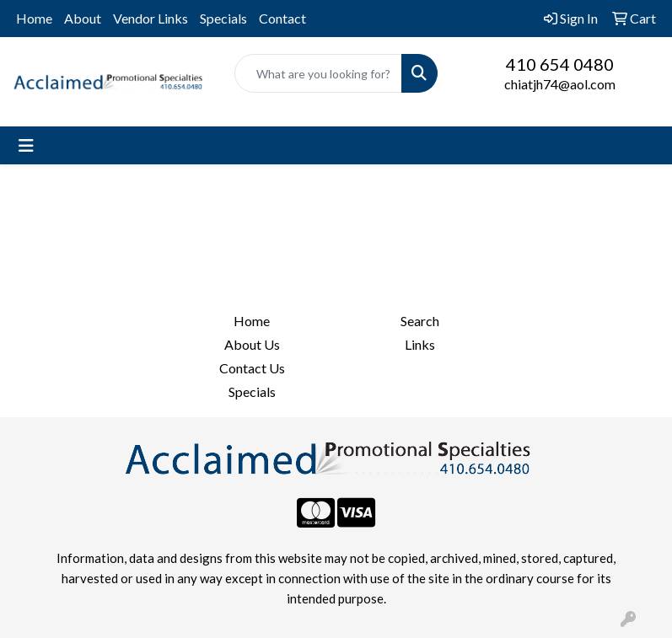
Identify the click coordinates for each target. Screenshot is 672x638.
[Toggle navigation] (26, 145)
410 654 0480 (560, 64)
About (83, 18)
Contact (282, 18)
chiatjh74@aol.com (560, 84)
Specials (223, 18)
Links (420, 344)
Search (420, 321)
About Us (252, 344)
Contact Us (252, 368)
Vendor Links (151, 18)
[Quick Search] (319, 73)
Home (34, 18)
